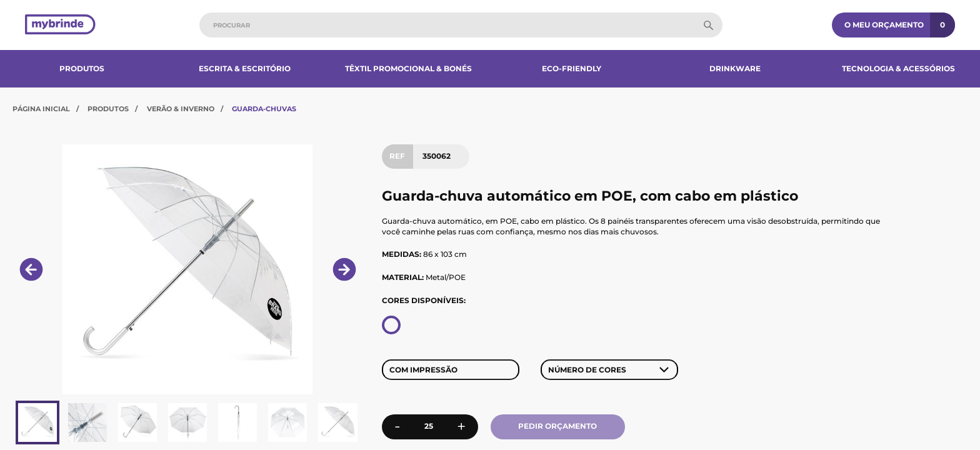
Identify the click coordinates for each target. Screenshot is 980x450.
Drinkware (735, 68)
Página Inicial (41, 109)
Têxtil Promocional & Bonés (408, 68)
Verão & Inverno (181, 109)
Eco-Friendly (572, 68)
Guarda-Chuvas (264, 109)
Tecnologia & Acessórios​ (898, 68)
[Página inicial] (60, 25)
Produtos (82, 68)
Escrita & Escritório (245, 68)
